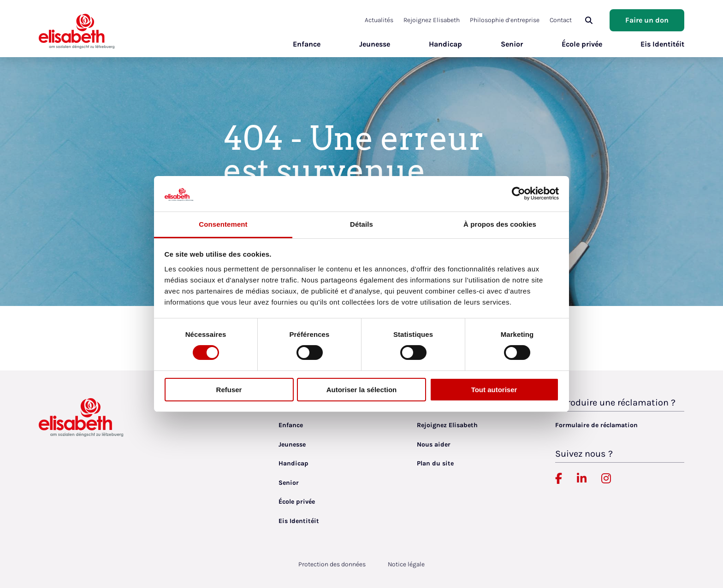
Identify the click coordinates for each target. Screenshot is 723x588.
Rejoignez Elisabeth (432, 20)
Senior (511, 44)
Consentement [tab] (223, 224)
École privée (581, 44)
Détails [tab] (361, 224)
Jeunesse (374, 44)
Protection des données (332, 564)
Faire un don (647, 20)
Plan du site (435, 463)
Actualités (379, 20)
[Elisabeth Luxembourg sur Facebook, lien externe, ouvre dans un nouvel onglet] (559, 479)
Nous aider (434, 444)
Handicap (445, 44)
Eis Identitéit (662, 44)
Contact (561, 20)
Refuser (229, 390)
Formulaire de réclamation (596, 425)
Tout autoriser (494, 390)
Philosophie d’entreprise (505, 20)
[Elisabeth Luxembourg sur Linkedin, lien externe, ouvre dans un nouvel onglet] (582, 479)
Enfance (306, 44)
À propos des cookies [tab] (500, 224)
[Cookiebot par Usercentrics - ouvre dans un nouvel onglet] (519, 194)
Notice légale (406, 564)
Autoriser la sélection (362, 390)
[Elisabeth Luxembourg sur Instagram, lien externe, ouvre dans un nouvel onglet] (606, 479)
